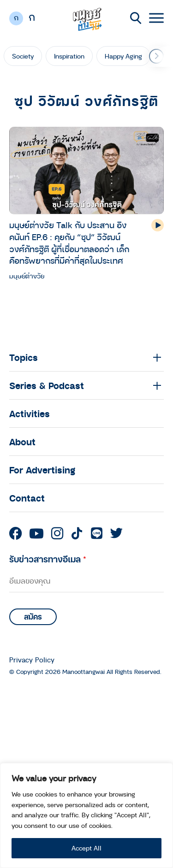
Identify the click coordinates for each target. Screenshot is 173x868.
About (22, 442)
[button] (156, 56)
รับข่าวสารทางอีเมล (48, 559)
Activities (30, 413)
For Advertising (42, 470)
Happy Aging (123, 56)
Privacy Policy (32, 660)
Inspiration (69, 56)
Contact (27, 498)
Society (23, 56)
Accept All (86, 848)
